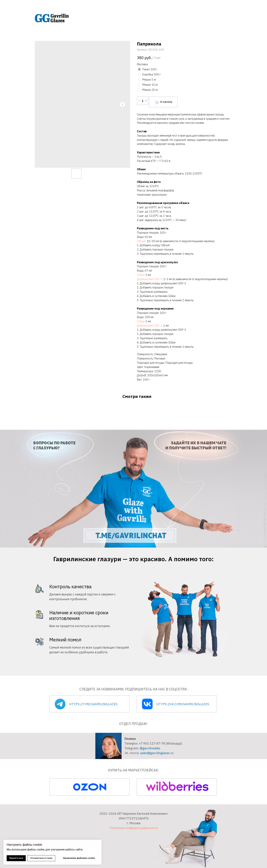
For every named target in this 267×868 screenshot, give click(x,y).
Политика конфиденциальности (134, 828)
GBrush (141, 241)
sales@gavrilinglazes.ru (157, 753)
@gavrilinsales (150, 748)
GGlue (141, 275)
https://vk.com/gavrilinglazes (183, 704)
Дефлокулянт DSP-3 (150, 279)
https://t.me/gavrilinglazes (93, 704)
